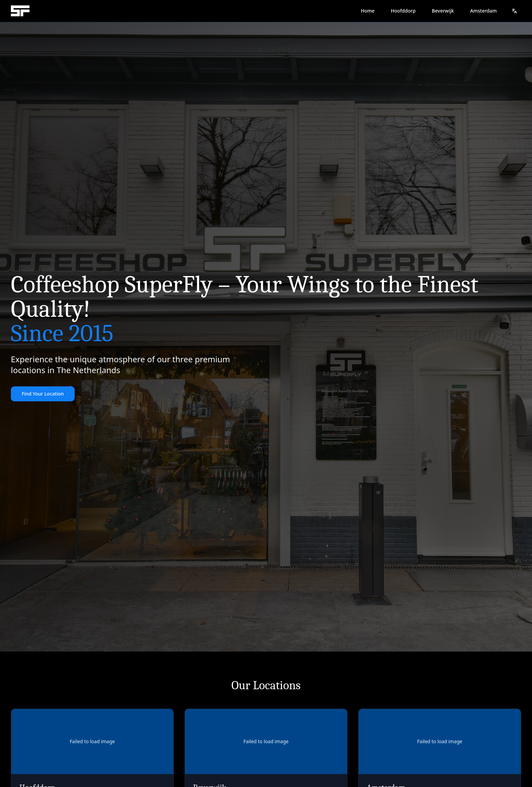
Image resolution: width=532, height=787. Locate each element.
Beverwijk (443, 11)
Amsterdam (483, 11)
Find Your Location (43, 394)
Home (367, 11)
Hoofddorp (403, 11)
